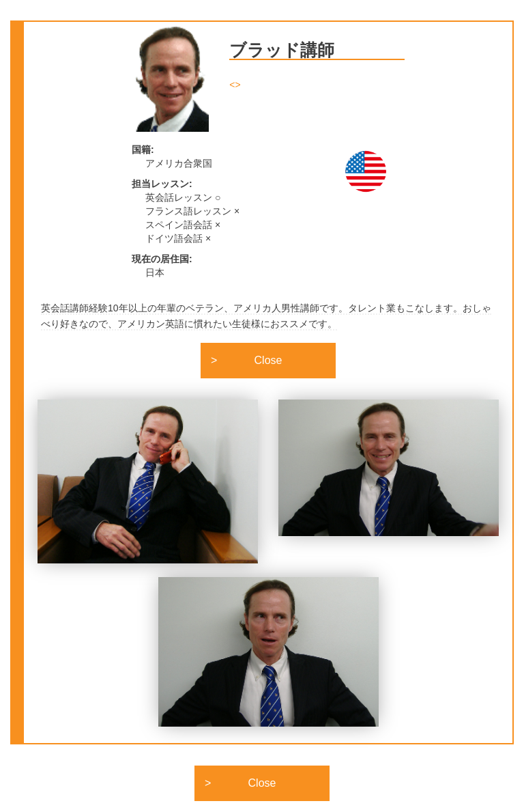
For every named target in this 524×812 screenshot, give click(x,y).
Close (268, 360)
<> (235, 85)
